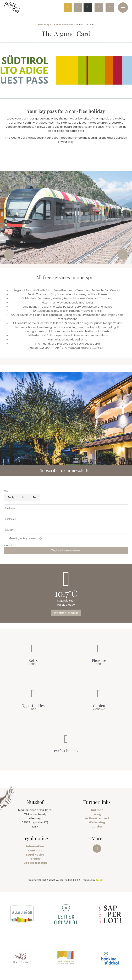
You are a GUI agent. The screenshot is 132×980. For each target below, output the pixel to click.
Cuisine (97, 827)
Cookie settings (35, 863)
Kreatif (100, 880)
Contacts (35, 851)
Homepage (45, 25)
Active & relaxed (63, 25)
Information (35, 846)
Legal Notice (35, 855)
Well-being (97, 822)
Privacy (35, 859)
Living (97, 814)
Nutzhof (97, 810)
